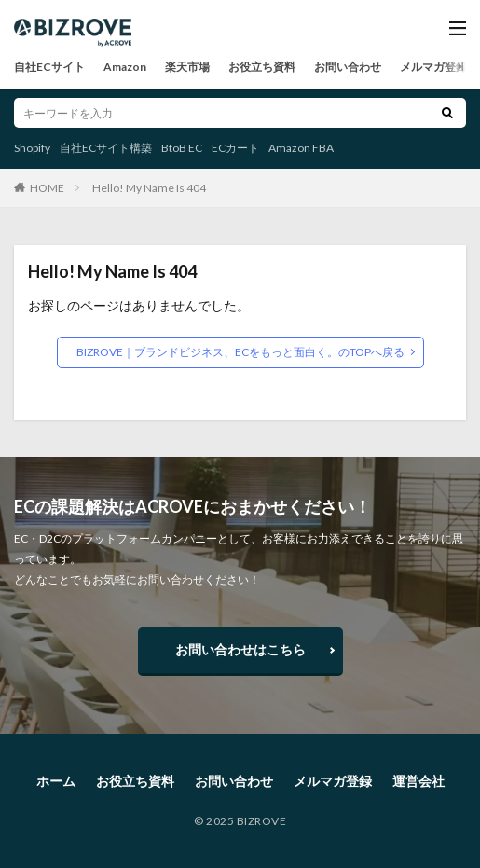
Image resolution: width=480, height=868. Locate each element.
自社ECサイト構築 (106, 148)
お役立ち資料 (262, 67)
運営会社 (418, 781)
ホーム (56, 781)
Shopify (32, 148)
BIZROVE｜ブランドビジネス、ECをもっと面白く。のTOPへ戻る (240, 352)
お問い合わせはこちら (240, 649)
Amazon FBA (301, 148)
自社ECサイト (49, 67)
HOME (47, 187)
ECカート (235, 148)
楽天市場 (187, 67)
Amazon (125, 67)
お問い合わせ (348, 67)
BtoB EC (182, 148)
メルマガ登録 (433, 67)
